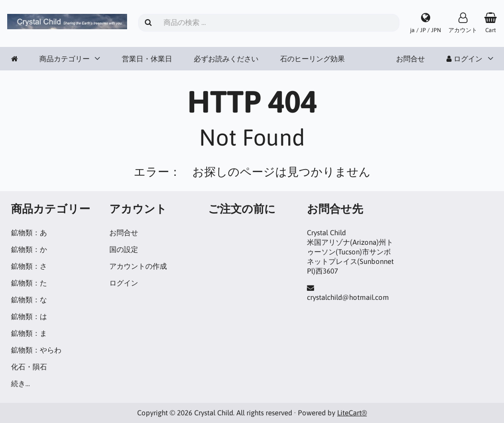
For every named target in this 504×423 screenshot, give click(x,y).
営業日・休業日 (147, 59)
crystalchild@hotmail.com (348, 297)
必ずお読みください (226, 59)
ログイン (464, 59)
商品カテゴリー (64, 59)
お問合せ (410, 59)
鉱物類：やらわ (36, 350)
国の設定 (124, 249)
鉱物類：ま (29, 333)
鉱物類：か (29, 249)
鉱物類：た (29, 283)
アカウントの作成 (138, 266)
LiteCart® (352, 413)
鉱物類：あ (29, 233)
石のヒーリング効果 (312, 59)
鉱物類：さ (29, 266)
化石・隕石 (29, 367)
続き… (20, 383)
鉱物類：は (29, 316)
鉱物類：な (29, 300)
